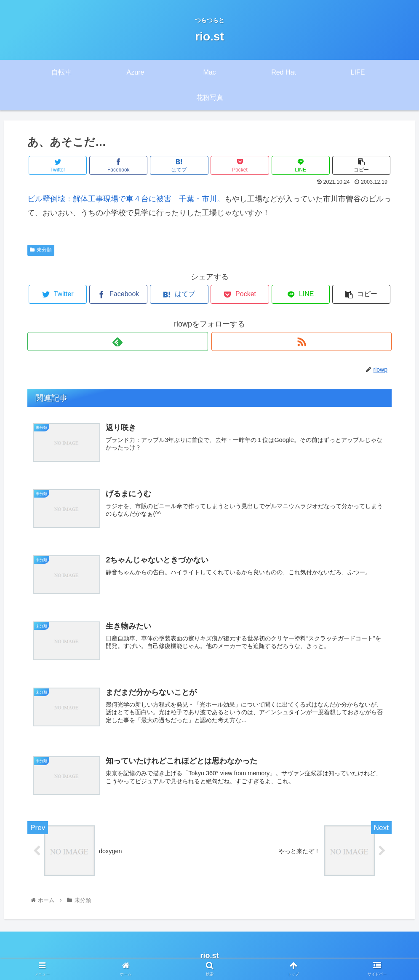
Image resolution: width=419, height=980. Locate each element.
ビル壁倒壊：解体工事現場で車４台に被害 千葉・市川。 (126, 199)
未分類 (41, 250)
